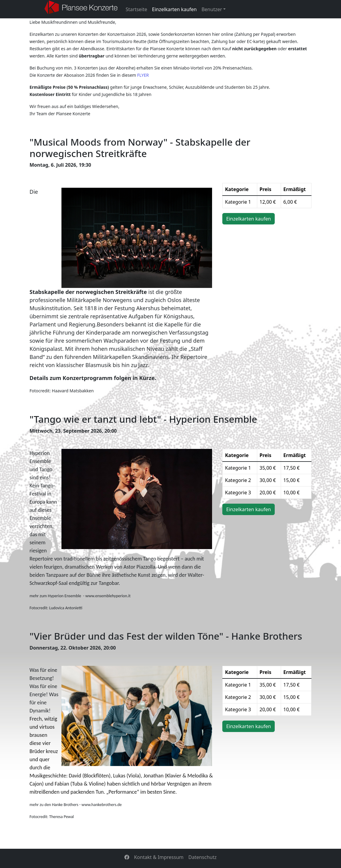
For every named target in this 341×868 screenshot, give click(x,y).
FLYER (143, 75)
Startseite (136, 9)
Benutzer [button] (212, 9)
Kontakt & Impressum (159, 857)
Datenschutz (202, 857)
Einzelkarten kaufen (174, 9)
